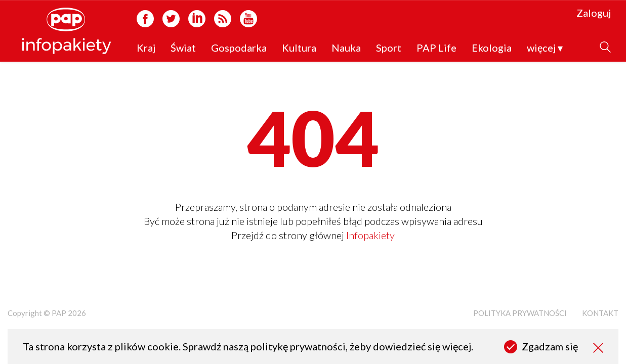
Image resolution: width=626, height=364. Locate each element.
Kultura (299, 48)
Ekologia (492, 48)
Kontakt (600, 313)
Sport (389, 48)
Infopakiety (370, 235)
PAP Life (436, 48)
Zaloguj (594, 13)
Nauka (346, 48)
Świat (183, 48)
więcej (545, 48)
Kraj (146, 48)
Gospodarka (239, 48)
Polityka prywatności (520, 313)
